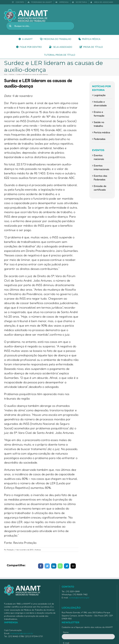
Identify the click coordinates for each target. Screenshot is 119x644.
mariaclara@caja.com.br (22, 633)
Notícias (38, 550)
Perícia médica (102, 132)
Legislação (100, 95)
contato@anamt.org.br (79, 598)
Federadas (100, 139)
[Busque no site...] (40, 26)
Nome (66, 632)
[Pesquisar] (10, 26)
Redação (10, 550)
